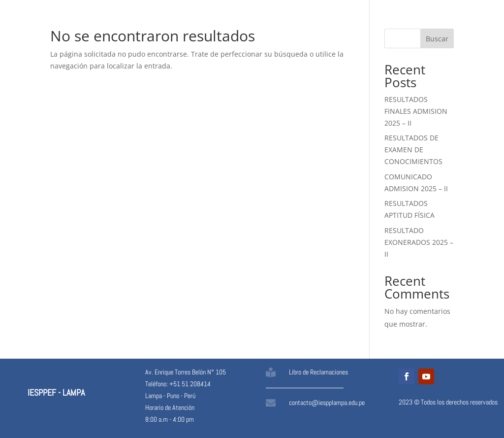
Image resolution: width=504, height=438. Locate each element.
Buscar (437, 39)
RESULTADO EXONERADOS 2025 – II (419, 242)
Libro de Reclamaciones (318, 372)
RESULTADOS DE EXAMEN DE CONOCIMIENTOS (413, 150)
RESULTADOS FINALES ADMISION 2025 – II (416, 111)
